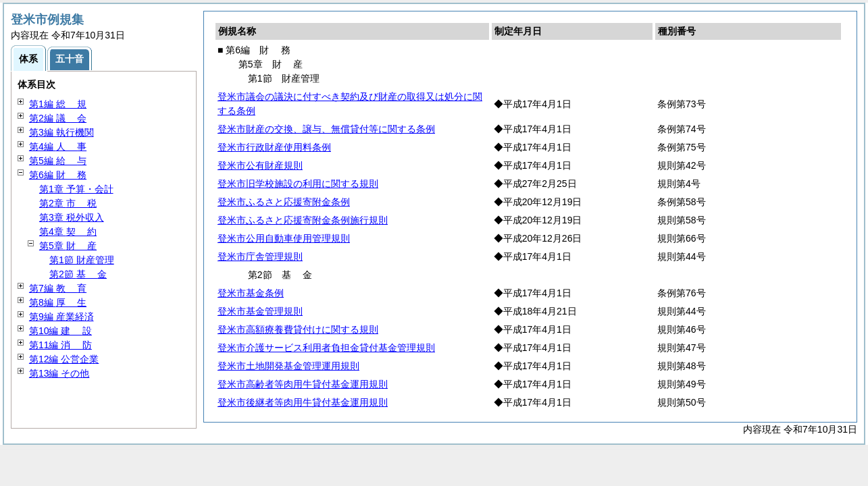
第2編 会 (58, 118)
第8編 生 (58, 302)
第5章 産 (68, 246)
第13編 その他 (59, 373)
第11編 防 (60, 345)
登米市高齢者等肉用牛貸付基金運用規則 (303, 384)
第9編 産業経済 (61, 317)
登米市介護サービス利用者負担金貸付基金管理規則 (326, 348)
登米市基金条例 (251, 293)
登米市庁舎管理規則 (260, 256)
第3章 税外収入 (72, 217)
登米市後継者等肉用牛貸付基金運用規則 (303, 402)
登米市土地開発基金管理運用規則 (288, 366)
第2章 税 (68, 203)
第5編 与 (58, 161)
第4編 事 (58, 146)
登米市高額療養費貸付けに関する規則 (298, 329)
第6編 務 (58, 175)
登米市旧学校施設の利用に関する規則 (298, 184)
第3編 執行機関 (61, 132)
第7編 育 (58, 288)
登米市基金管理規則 (260, 311)
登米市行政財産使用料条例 (274, 147)
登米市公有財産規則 (260, 165)
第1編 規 (58, 104)
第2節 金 (78, 274)
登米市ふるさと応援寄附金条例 (284, 202)
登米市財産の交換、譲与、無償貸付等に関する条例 (326, 129)
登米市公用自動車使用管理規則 (284, 238)
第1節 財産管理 (82, 260)
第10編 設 (60, 331)
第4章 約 (68, 232)
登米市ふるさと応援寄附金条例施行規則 (303, 220)
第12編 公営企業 (64, 359)
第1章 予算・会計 (76, 189)
